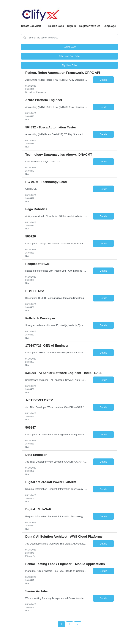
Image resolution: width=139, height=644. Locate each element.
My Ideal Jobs (69, 65)
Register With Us (90, 26)
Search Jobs (56, 26)
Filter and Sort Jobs (70, 56)
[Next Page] (78, 624)
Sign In (72, 26)
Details (103, 80)
